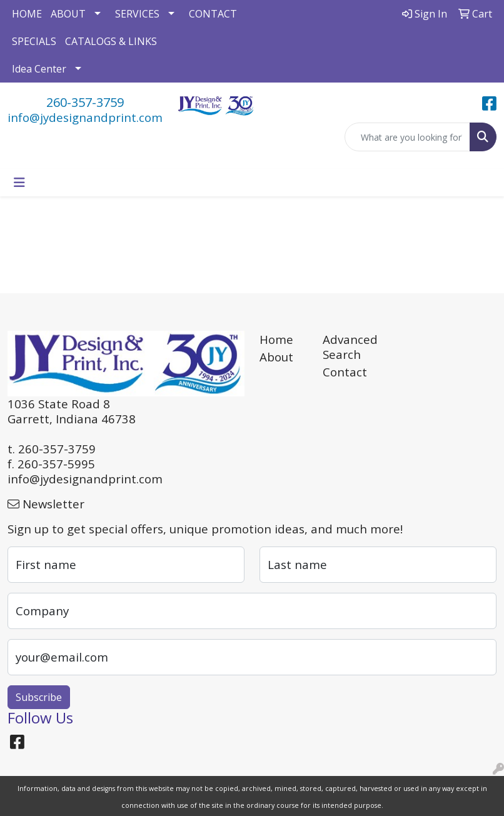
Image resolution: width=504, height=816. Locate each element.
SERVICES (137, 14)
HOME (27, 14)
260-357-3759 (85, 102)
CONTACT (213, 14)
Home (276, 339)
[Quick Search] (407, 137)
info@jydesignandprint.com (85, 117)
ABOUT (68, 14)
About (276, 357)
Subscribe (39, 697)
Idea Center (39, 69)
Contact (345, 372)
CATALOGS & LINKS (111, 41)
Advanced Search (347, 347)
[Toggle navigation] (19, 183)
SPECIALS (34, 41)
